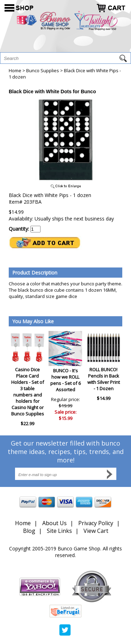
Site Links (59, 531)
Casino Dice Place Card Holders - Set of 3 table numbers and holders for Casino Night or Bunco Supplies (28, 392)
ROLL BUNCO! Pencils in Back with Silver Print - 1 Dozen (104, 379)
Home (15, 70)
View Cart (96, 531)
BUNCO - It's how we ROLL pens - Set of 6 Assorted (65, 380)
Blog (29, 531)
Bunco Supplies (43, 70)
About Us (54, 523)
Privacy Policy (96, 523)
